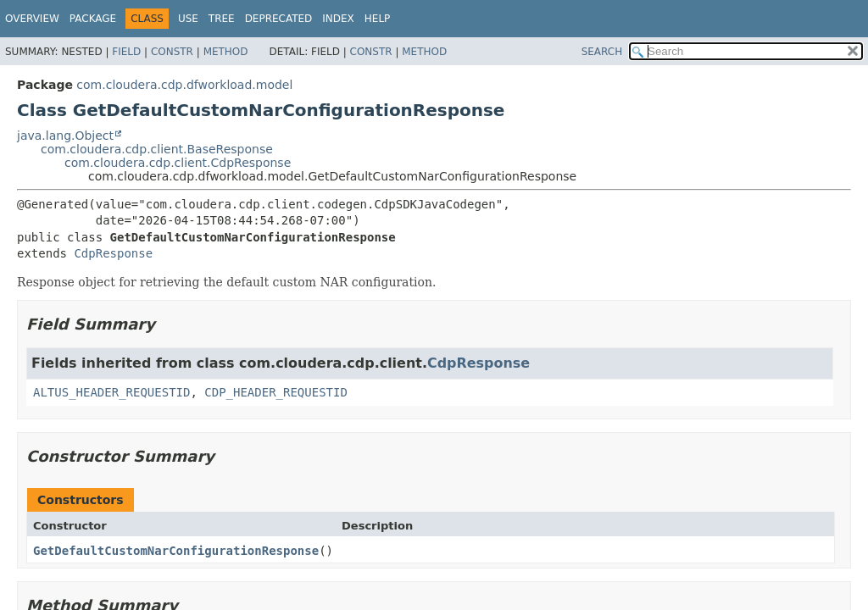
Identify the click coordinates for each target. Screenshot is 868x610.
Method (226, 52)
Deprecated (279, 19)
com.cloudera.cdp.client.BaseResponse (157, 149)
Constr (172, 52)
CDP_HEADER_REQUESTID (276, 392)
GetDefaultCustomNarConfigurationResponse (176, 551)
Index (338, 19)
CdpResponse (113, 253)
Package (93, 19)
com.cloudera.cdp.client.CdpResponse (178, 163)
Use (188, 19)
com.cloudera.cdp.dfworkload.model (184, 85)
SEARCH (602, 52)
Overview (32, 19)
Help (378, 19)
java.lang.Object (65, 136)
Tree (222, 19)
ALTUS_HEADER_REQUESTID (111, 392)
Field (126, 52)
